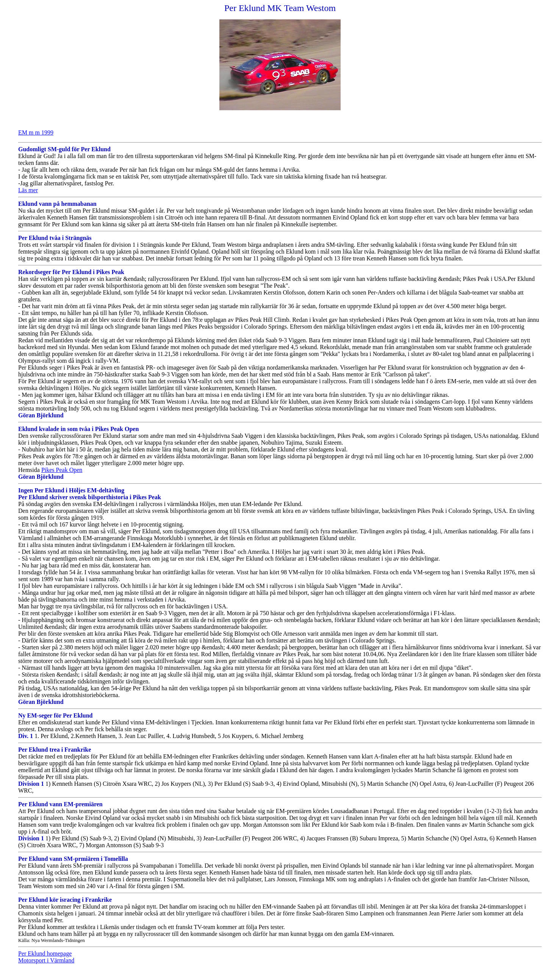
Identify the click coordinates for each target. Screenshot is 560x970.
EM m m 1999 (36, 132)
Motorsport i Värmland (46, 960)
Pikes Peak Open (62, 470)
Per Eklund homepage (45, 954)
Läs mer (28, 190)
